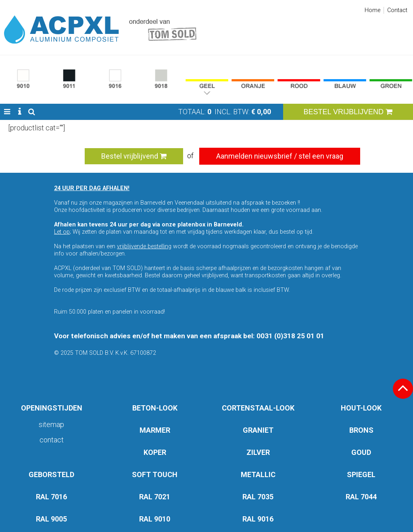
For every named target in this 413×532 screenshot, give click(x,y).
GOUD (361, 452)
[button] (7, 112)
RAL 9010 (155, 519)
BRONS (361, 430)
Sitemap (51, 424)
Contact (397, 10)
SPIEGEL (361, 474)
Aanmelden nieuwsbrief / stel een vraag (280, 156)
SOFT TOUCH (155, 474)
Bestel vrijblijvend (134, 156)
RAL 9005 (51, 519)
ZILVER (258, 452)
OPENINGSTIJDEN (52, 408)
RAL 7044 (361, 497)
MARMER (155, 430)
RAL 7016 (51, 497)
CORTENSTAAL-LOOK (258, 408)
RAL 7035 (258, 497)
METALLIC (258, 474)
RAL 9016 (258, 519)
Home (372, 10)
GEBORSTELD (51, 474)
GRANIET (258, 430)
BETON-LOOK (155, 408)
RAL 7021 (155, 497)
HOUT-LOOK (361, 408)
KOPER (155, 452)
